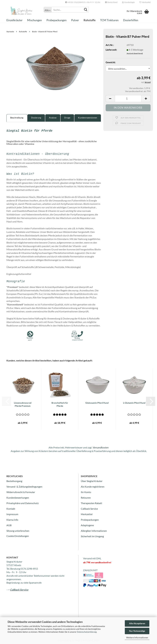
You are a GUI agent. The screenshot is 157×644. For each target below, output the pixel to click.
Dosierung (36, 118)
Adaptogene (87, 525)
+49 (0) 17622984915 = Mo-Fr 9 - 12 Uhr (83, 2)
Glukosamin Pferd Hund (97, 403)
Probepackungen (56, 20)
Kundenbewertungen (18, 498)
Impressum (12, 514)
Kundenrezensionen (88, 118)
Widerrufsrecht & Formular (21, 492)
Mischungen (34, 20)
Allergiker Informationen (94, 531)
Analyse (53, 118)
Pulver (75, 20)
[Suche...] (48, 10)
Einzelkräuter (14, 20)
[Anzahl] (128, 99)
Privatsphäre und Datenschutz (23, 503)
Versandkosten (100, 447)
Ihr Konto (86, 492)
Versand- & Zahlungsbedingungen (24, 487)
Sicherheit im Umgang (92, 536)
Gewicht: (111, 62)
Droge (67, 118)
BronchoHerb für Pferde (60, 404)
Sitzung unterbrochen (18, 531)
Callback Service (89, 509)
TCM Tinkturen (109, 20)
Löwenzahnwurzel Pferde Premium (23, 404)
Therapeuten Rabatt (91, 503)
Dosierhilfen (131, 20)
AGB (9, 525)
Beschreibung (17, 118)
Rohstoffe (90, 20)
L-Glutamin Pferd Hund (134, 403)
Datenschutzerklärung (87, 632)
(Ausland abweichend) (135, 53)
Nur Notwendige (137, 631)
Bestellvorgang (14, 481)
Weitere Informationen (137, 637)
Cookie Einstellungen (18, 536)
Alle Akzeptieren (137, 623)
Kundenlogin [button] (128, 2)
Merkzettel (145, 2)
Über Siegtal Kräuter (92, 481)
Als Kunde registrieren (93, 487)
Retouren (86, 498)
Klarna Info (12, 520)
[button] (111, 2)
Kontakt (11, 509)
